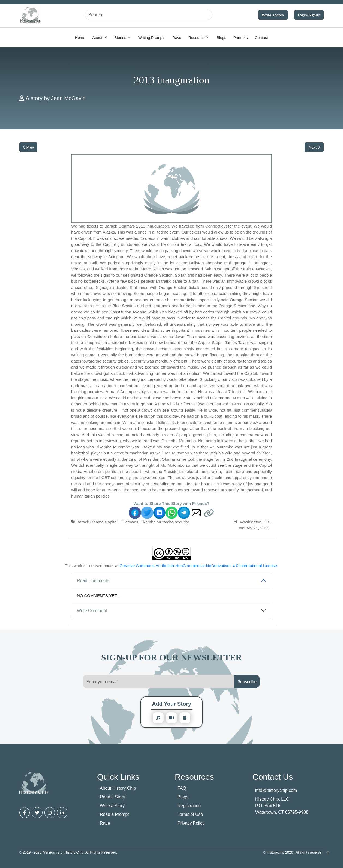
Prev (28, 147)
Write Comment (92, 610)
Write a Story (273, 15)
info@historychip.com (276, 790)
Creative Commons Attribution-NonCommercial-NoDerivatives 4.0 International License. (199, 565)
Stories (120, 38)
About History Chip (118, 788)
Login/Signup (309, 15)
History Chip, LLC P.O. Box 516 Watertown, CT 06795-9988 (282, 806)
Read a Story (112, 797)
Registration (189, 806)
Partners (241, 38)
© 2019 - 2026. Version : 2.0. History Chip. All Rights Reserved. (68, 852)
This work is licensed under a (172, 566)
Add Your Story (171, 704)
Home (80, 38)
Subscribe (247, 681)
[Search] (149, 15)
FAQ (182, 788)
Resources (194, 776)
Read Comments (93, 580)
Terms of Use (190, 814)
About (97, 38)
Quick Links (118, 776)
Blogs (222, 38)
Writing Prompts (152, 38)
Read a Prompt (114, 814)
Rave (177, 38)
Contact (261, 38)
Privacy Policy (191, 823)
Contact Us (273, 776)
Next (314, 147)
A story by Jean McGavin (56, 98)
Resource (197, 38)
